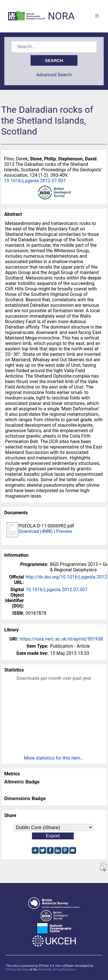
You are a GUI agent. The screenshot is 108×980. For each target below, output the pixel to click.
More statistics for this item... (54, 758)
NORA (61, 16)
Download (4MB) (36, 531)
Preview (64, 531)
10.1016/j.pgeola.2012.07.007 (35, 181)
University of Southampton (57, 970)
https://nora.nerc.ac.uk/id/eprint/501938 (61, 639)
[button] (103, 867)
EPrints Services (17, 970)
